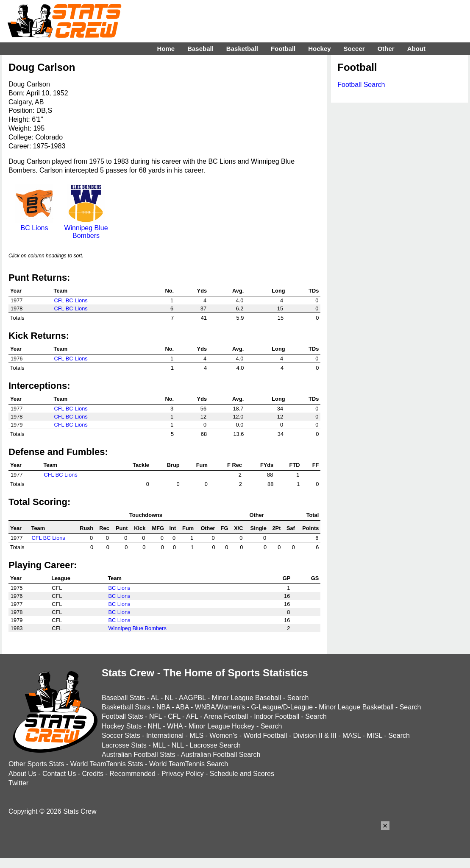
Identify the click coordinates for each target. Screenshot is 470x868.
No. (170, 291)
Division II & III (315, 735)
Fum (202, 465)
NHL (154, 726)
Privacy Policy (183, 774)
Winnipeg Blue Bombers (86, 228)
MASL (352, 735)
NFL (156, 716)
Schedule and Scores (242, 774)
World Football (265, 735)
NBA (163, 707)
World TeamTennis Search (189, 764)
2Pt (276, 528)
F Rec (235, 465)
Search (298, 698)
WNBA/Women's (220, 707)
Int (173, 528)
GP (287, 578)
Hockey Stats (122, 726)
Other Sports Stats (36, 764)
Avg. (238, 291)
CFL (174, 716)
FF (316, 465)
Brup (173, 465)
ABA (182, 707)
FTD (295, 465)
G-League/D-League (282, 707)
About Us (22, 774)
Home (166, 49)
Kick (140, 528)
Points (310, 528)
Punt (122, 528)
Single (259, 528)
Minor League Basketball (356, 707)
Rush (86, 528)
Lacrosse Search (215, 745)
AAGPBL (192, 698)
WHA (175, 726)
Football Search (361, 85)
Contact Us (59, 774)
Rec (104, 528)
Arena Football (226, 716)
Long (278, 291)
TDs (314, 291)
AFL (192, 716)
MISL (374, 735)
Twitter (18, 783)
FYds (267, 465)
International (165, 735)
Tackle (141, 465)
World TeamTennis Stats (107, 764)
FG (225, 528)
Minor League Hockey (222, 726)
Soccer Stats (121, 735)
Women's (223, 735)
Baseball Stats (123, 698)
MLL (159, 745)
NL (169, 698)
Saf (291, 528)
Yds (202, 291)
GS (315, 578)
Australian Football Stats (138, 755)
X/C (238, 528)
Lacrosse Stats (124, 745)
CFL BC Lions (71, 300)
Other (208, 528)
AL (155, 698)
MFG (158, 528)
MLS (196, 735)
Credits (93, 774)
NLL (178, 745)
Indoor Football (277, 716)
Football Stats (122, 716)
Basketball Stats (126, 707)
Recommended (132, 774)
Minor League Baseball (247, 698)
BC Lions (34, 224)
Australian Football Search (221, 755)
